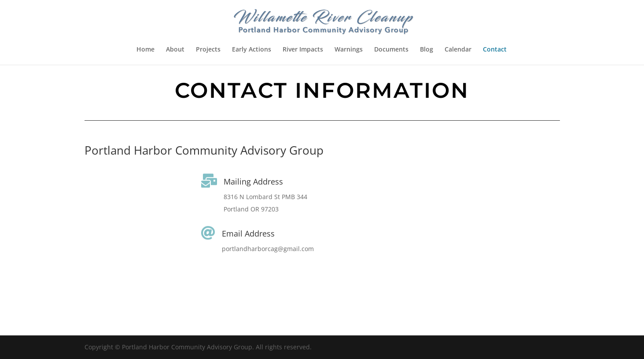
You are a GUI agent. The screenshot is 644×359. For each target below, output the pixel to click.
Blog (427, 50)
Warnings (349, 50)
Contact (495, 50)
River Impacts (303, 50)
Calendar (458, 50)
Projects (208, 50)
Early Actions (252, 50)
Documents (391, 50)
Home (145, 50)
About (175, 50)
